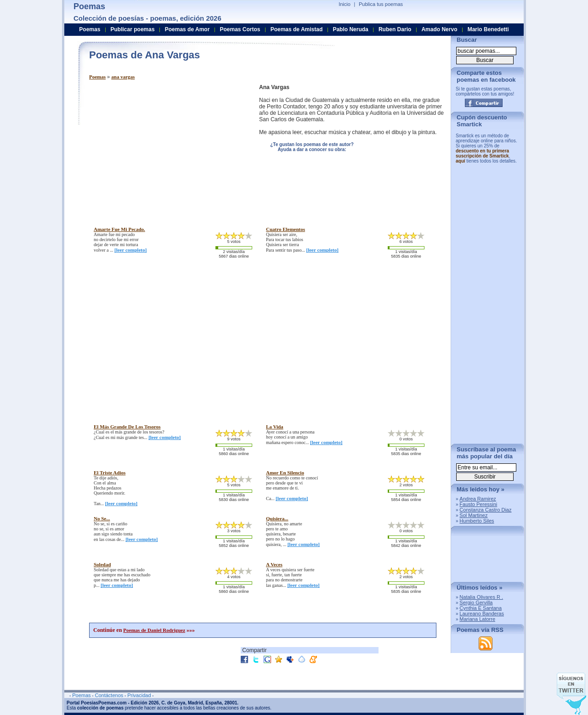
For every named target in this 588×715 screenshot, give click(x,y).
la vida (275, 427)
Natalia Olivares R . (481, 597)
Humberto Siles (477, 521)
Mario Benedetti (488, 29)
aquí (461, 161)
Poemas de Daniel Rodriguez (154, 630)
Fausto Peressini (478, 504)
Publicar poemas (133, 29)
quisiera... (277, 518)
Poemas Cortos (240, 29)
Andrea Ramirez (478, 499)
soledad (102, 564)
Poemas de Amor (187, 29)
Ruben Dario (395, 29)
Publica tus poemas (381, 4)
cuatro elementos (286, 229)
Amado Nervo (439, 29)
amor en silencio (285, 473)
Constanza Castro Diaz (485, 510)
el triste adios (110, 473)
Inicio (345, 4)
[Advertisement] (166, 148)
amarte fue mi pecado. (119, 229)
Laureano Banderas (482, 614)
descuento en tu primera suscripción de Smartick (482, 153)
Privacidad (139, 695)
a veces (274, 564)
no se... (102, 518)
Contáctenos (109, 695)
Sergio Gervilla (476, 602)
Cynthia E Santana (481, 608)
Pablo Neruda (350, 29)
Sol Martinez (473, 515)
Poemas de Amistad (297, 29)
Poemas (97, 77)
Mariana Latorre (477, 619)
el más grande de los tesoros (127, 427)
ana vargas (123, 77)
